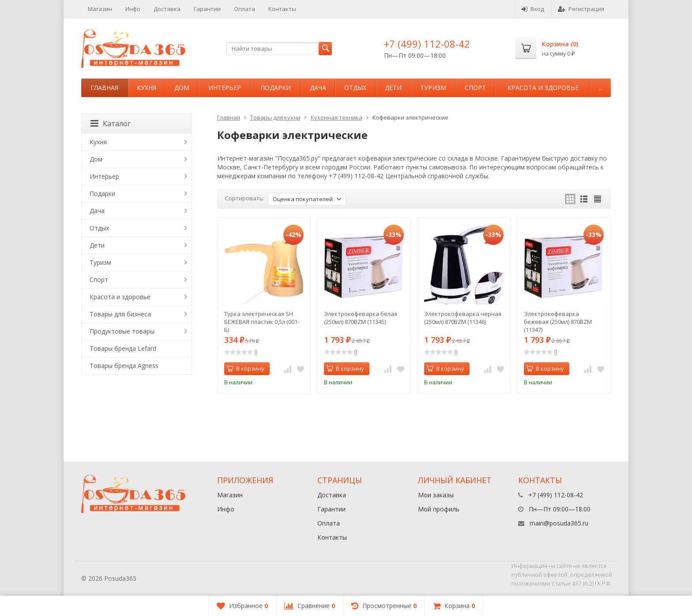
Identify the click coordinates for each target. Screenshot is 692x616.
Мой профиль (439, 509)
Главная (104, 88)
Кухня (147, 88)
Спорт (475, 88)
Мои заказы (436, 495)
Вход (533, 9)
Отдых (355, 88)
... (601, 88)
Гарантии (207, 9)
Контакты (282, 9)
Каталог (111, 124)
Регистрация (581, 9)
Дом (182, 88)
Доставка (167, 9)
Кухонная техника (337, 117)
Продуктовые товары (122, 331)
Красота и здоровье (543, 88)
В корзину (245, 368)
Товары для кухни (275, 117)
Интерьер (225, 88)
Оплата (244, 9)
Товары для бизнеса (120, 314)
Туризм (433, 88)
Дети (393, 88)
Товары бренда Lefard (123, 348)
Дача (318, 88)
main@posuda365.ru (559, 523)
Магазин (100, 9)
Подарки (276, 88)
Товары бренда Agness (124, 366)
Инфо (133, 9)
